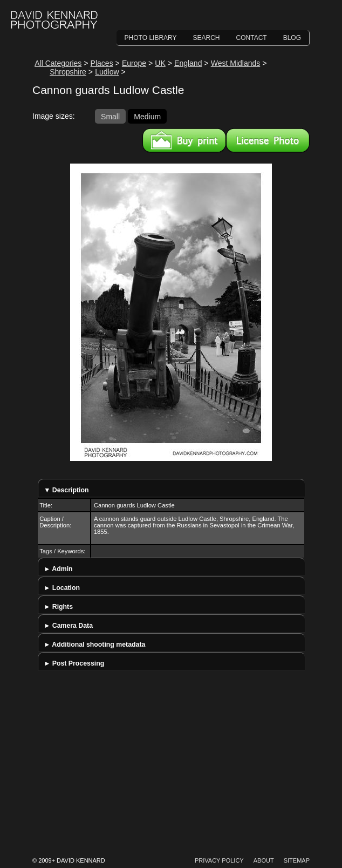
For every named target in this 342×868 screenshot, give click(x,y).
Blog (292, 38)
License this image (268, 140)
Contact (252, 38)
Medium (147, 116)
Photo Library (151, 38)
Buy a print (184, 140)
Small (110, 116)
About (264, 860)
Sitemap (297, 860)
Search (207, 38)
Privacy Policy (219, 860)
